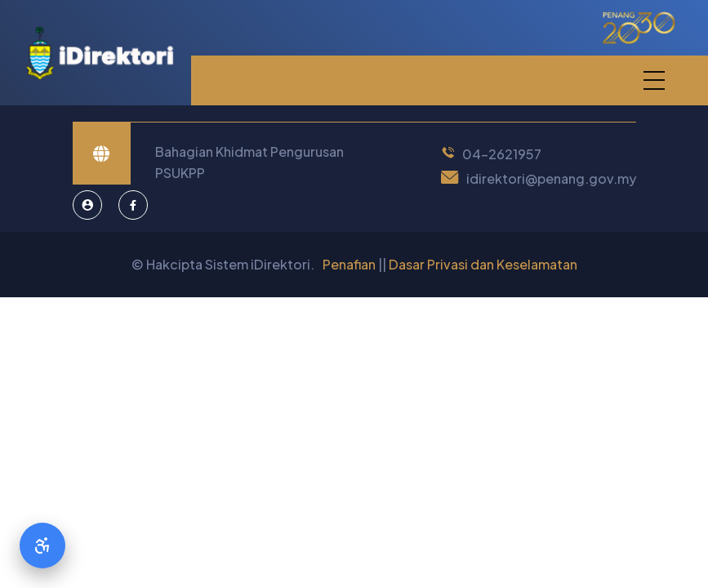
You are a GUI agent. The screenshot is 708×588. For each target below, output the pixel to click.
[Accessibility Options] (42, 546)
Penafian (349, 264)
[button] (653, 80)
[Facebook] (133, 205)
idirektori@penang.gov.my (551, 178)
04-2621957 (502, 154)
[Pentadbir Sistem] (87, 205)
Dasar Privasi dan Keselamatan (483, 264)
